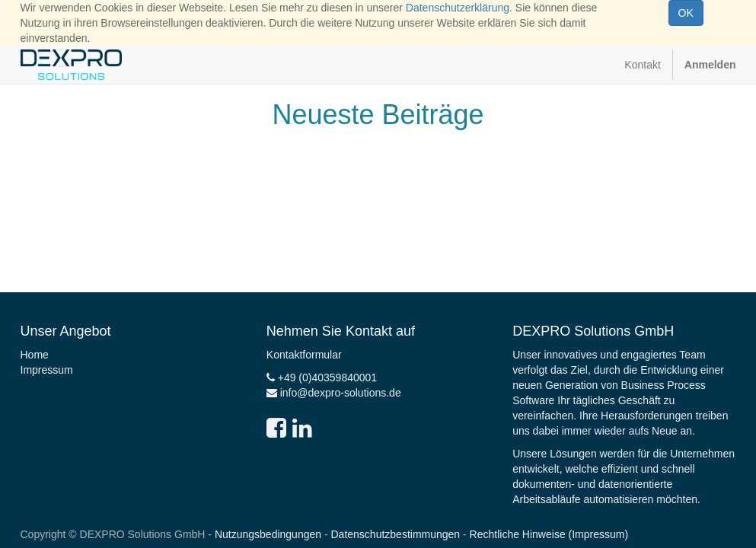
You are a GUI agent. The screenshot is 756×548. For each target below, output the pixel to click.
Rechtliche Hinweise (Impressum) (549, 534)
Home (35, 355)
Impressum (47, 370)
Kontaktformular (304, 355)
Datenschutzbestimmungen (396, 534)
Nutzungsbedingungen (268, 534)
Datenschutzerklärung (458, 8)
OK (686, 13)
